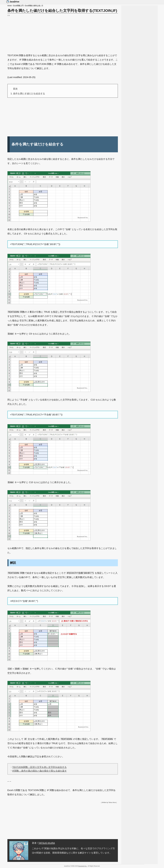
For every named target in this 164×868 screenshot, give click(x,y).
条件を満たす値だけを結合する (29, 93)
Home (10, 6)
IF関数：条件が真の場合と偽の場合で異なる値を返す (40, 771)
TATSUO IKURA (47, 843)
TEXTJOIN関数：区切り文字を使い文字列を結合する (39, 767)
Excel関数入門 (18, 6)
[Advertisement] (63, 33)
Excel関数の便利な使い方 (34, 6)
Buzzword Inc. (83, 866)
